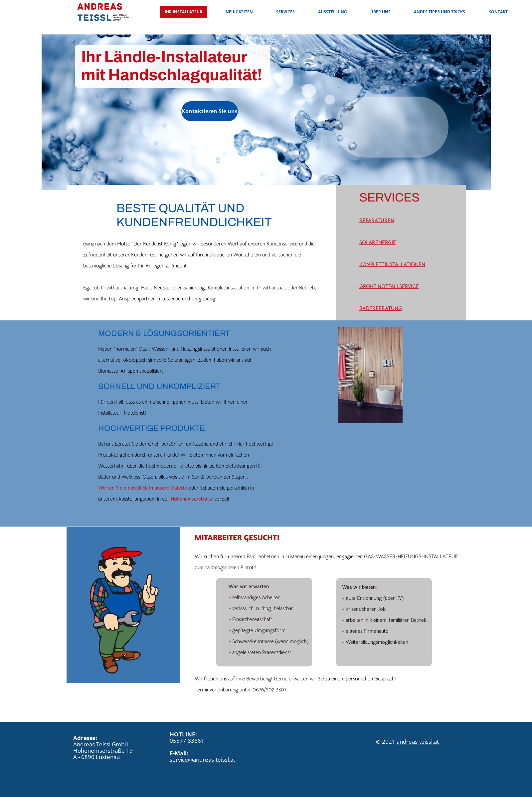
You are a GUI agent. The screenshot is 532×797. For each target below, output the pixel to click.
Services (285, 12)
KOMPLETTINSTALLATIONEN (392, 264)
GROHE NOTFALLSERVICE (389, 286)
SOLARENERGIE (378, 242)
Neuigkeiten (239, 12)
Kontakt (498, 12)
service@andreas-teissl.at (202, 760)
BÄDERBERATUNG (381, 308)
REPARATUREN (377, 220)
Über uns (380, 12)
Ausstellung (333, 12)
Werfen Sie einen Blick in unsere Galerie (143, 488)
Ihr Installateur (183, 12)
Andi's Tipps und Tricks (440, 12)
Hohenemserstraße (192, 499)
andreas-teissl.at (418, 742)
